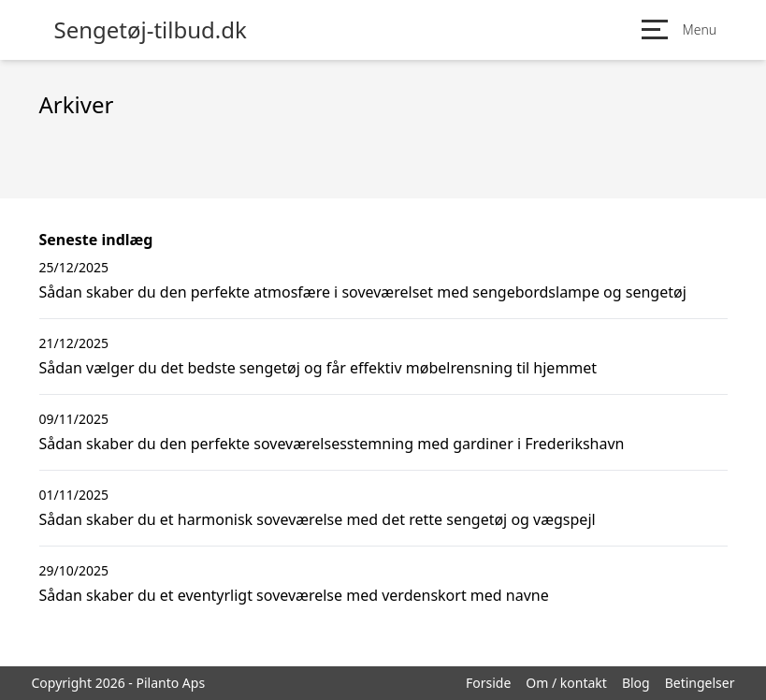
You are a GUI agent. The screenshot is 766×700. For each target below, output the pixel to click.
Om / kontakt (566, 683)
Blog (636, 683)
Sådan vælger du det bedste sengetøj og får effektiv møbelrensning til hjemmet (318, 368)
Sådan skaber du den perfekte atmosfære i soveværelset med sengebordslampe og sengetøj (363, 292)
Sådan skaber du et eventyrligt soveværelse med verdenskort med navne (294, 595)
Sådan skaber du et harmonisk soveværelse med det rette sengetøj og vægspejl (318, 519)
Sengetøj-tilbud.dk (151, 30)
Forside (488, 683)
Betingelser (700, 683)
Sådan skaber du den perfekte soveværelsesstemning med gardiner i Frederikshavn (332, 444)
